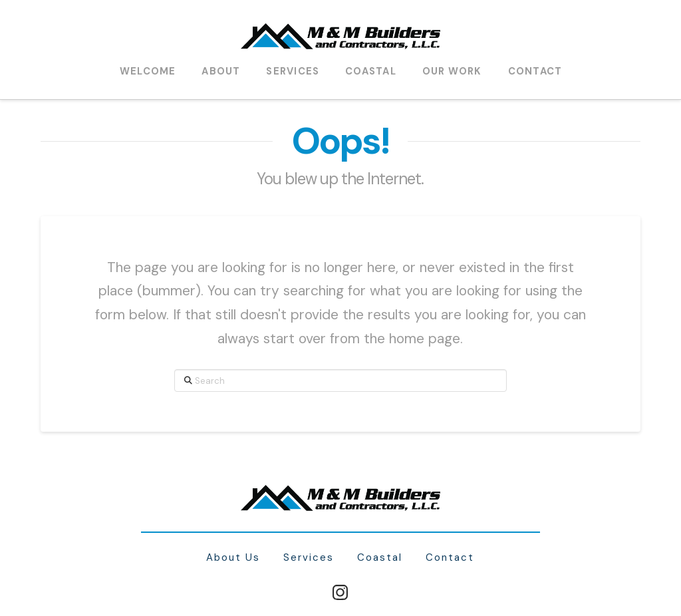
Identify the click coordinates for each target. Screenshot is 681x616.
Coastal (380, 558)
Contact (450, 558)
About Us (233, 558)
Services (309, 558)
